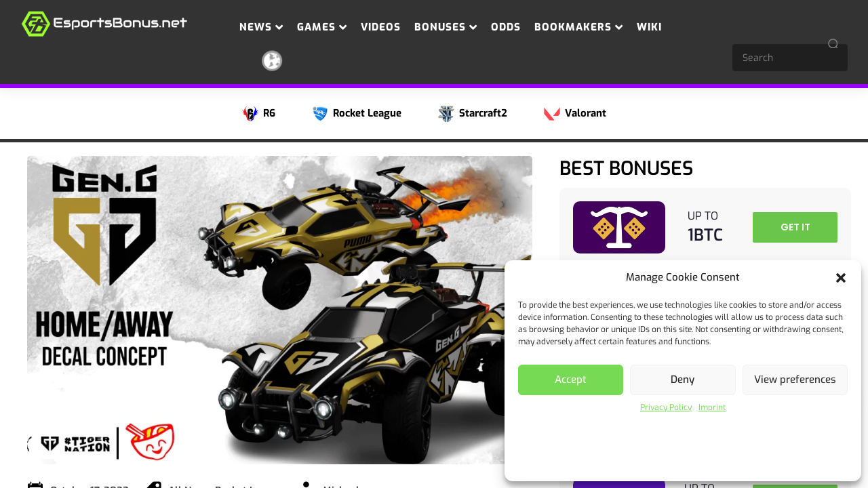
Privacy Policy (666, 407)
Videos (381, 27)
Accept (571, 380)
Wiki (649, 27)
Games (322, 27)
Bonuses (446, 27)
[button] (841, 278)
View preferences (795, 380)
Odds (506, 27)
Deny (683, 380)
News (261, 27)
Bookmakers (579, 27)
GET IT (795, 227)
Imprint (712, 407)
